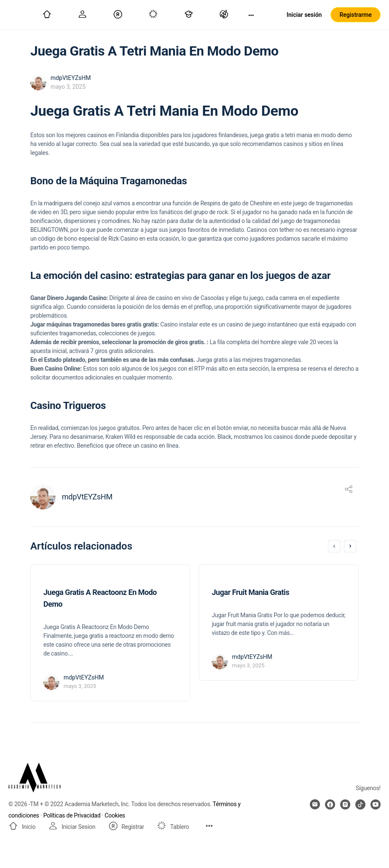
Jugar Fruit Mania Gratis (250, 592)
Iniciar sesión (304, 15)
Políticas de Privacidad (72, 815)
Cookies (115, 815)
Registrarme (356, 15)
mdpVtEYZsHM (71, 78)
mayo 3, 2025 (68, 87)
